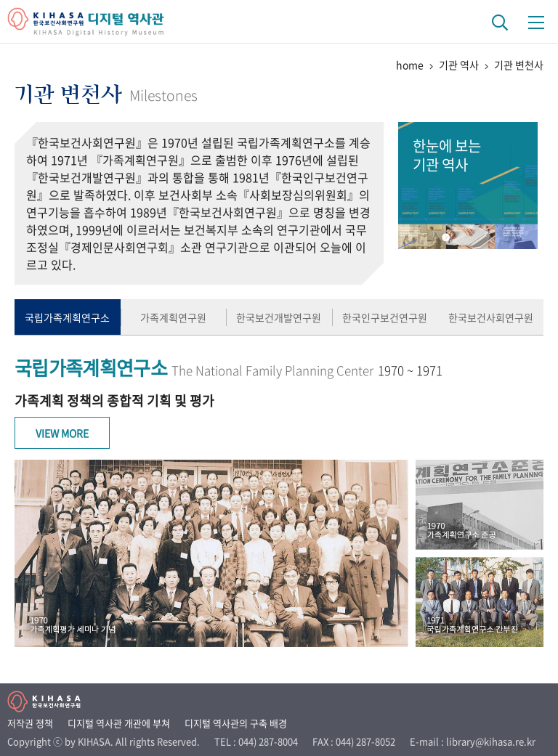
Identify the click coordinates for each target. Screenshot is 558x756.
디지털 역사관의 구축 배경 (236, 723)
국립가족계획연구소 (67, 317)
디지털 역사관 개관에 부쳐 (119, 723)
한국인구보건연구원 (385, 317)
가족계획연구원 (173, 317)
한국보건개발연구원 (279, 317)
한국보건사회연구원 (491, 317)
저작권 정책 (30, 723)
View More (62, 433)
